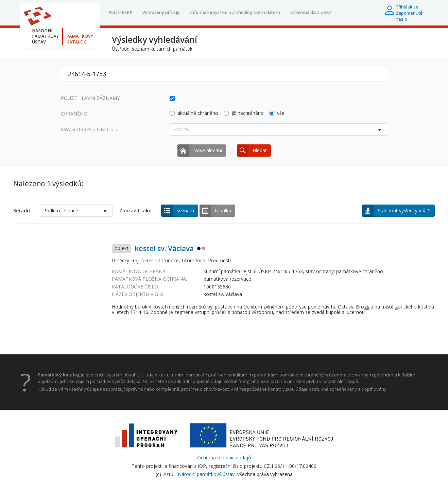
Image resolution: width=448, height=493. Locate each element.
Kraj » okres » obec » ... (89, 129)
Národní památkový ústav (206, 474)
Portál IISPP (120, 12)
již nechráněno (244, 113)
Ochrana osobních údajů (224, 457)
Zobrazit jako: (136, 211)
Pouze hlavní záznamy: (91, 98)
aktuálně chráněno (194, 113)
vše (277, 113)
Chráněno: (75, 114)
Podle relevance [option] (61, 210)
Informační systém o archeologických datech (235, 12)
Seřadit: (23, 211)
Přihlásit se (407, 7)
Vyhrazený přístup (161, 12)
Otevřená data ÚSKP (311, 12)
